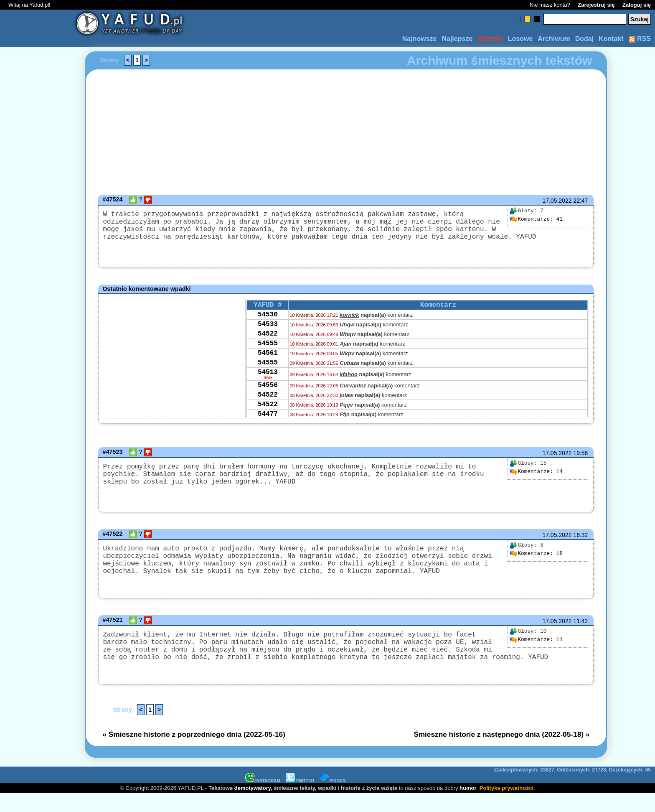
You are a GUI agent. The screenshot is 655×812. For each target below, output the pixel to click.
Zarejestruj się (596, 5)
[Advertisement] (37, 406)
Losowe (520, 39)
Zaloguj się (637, 5)
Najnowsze (420, 39)
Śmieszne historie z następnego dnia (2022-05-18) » (501, 752)
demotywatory (253, 806)
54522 (268, 343)
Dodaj (584, 39)
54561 (268, 365)
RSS (640, 39)
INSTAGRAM (263, 799)
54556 (268, 403)
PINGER (333, 799)
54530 (268, 320)
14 (536, 475)
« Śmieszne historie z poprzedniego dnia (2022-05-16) (194, 752)
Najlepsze (457, 39)
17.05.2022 (557, 201)
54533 (268, 331)
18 (536, 558)
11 (536, 651)
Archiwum (554, 39)
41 (536, 219)
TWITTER (300, 799)
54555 (268, 354)
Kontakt (611, 39)
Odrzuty (490, 39)
